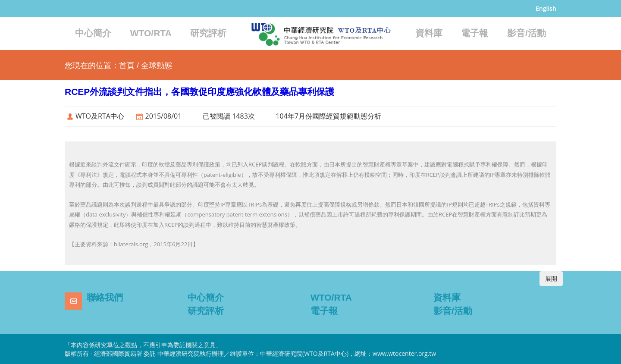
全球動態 (157, 66)
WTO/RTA (151, 33)
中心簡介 (93, 33)
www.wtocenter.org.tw (404, 353)
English (546, 8)
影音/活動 (527, 33)
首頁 (127, 66)
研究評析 (208, 33)
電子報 (475, 33)
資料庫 (429, 33)
